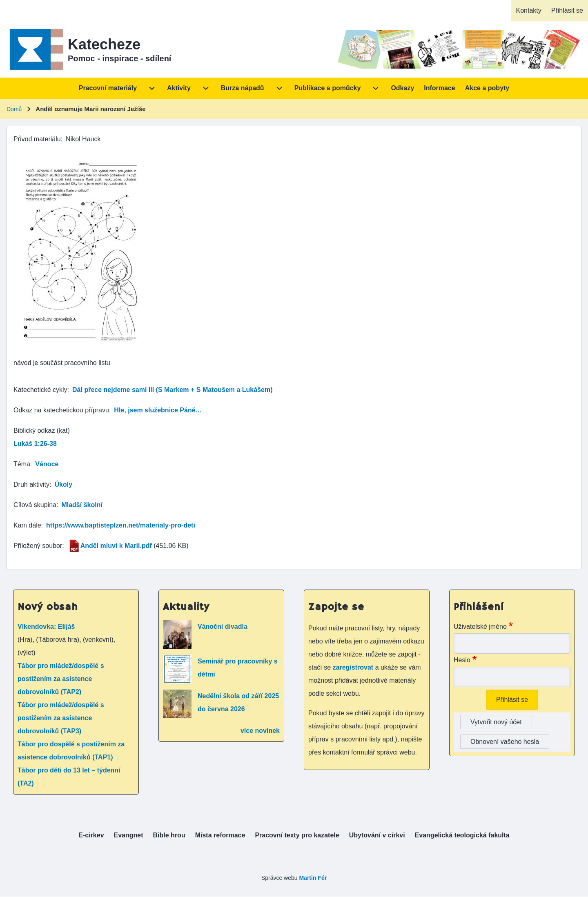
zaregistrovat (354, 667)
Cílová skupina (35, 505)
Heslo (462, 660)
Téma (22, 464)
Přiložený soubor (38, 546)
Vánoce (47, 464)
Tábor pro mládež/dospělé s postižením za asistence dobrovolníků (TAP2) (61, 679)
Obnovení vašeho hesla (505, 742)
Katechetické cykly (40, 390)
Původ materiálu (37, 139)
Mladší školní (82, 505)
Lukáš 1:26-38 (35, 444)
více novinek (260, 731)
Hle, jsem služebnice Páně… (158, 410)
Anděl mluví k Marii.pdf (116, 546)
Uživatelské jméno (480, 627)
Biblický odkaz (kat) (42, 431)
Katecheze (104, 44)
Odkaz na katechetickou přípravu (61, 410)
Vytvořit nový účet (496, 722)
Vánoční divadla (223, 627)
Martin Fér (313, 878)
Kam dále (27, 525)
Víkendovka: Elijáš (46, 627)
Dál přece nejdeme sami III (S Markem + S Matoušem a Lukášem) (172, 390)
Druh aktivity (31, 484)
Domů (14, 109)
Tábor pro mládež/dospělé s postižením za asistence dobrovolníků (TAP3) (61, 718)
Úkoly (63, 484)
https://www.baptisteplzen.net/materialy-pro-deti (121, 525)
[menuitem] (528, 11)
